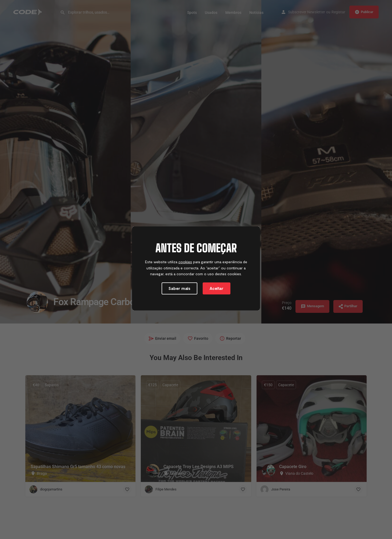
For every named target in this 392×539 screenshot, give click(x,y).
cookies (185, 265)
